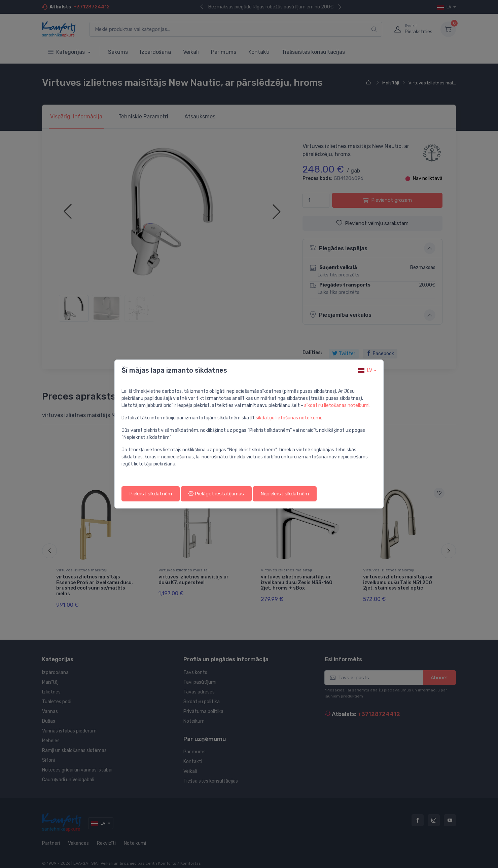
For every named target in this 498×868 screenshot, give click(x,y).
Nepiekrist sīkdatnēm (285, 494)
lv (365, 370)
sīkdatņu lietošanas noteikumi (337, 405)
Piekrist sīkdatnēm (151, 494)
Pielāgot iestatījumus (216, 494)
